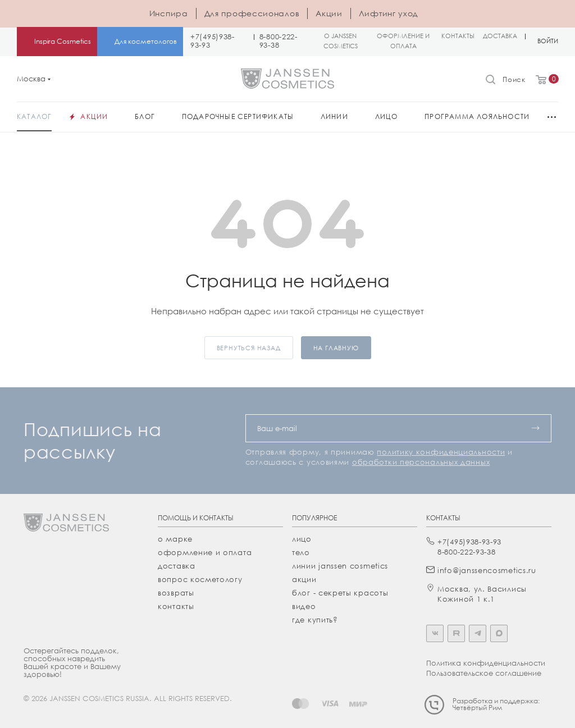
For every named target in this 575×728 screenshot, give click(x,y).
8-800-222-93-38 (279, 41)
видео (304, 606)
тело (301, 552)
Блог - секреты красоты (340, 593)
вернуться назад (249, 348)
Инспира (169, 13)
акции (304, 579)
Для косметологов (146, 41)
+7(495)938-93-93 (213, 41)
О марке (175, 539)
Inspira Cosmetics (63, 41)
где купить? (315, 620)
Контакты (176, 606)
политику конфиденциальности (441, 452)
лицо (302, 539)
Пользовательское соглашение (484, 673)
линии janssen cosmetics (340, 566)
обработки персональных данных (421, 462)
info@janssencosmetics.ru (487, 570)
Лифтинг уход (388, 13)
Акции (329, 13)
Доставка (177, 566)
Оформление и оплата (205, 552)
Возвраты (176, 593)
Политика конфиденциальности (486, 663)
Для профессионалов (252, 13)
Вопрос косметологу (200, 579)
